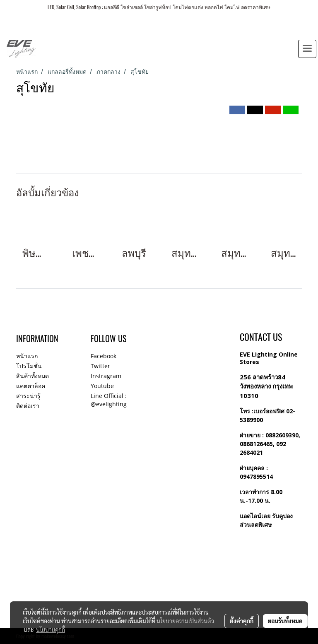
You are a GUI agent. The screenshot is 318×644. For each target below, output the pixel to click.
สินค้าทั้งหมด (33, 376)
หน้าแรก (27, 356)
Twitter (100, 366)
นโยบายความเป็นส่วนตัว (185, 621)
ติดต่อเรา (28, 406)
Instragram (106, 376)
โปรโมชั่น (29, 366)
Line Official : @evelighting (109, 400)
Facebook (104, 356)
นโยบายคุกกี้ (51, 630)
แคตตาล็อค (31, 386)
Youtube (102, 386)
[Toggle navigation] (307, 49)
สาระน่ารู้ (28, 396)
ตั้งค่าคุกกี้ (242, 621)
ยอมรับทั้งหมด (285, 621)
